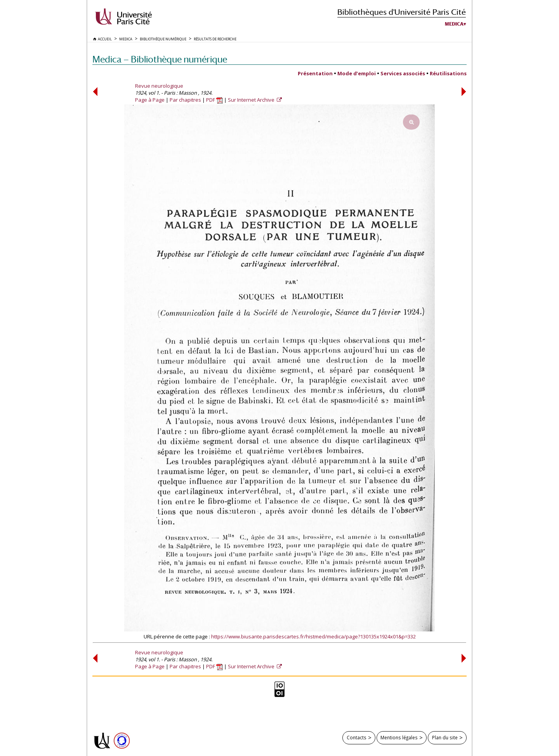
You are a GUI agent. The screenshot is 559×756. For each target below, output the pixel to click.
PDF (214, 100)
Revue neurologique (159, 86)
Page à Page (150, 100)
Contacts (357, 737)
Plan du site (445, 737)
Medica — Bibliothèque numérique (160, 59)
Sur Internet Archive (252, 100)
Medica (454, 24)
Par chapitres (185, 100)
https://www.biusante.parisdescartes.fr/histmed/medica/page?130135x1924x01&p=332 (313, 636)
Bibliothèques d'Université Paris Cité (402, 12)
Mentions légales (399, 737)
